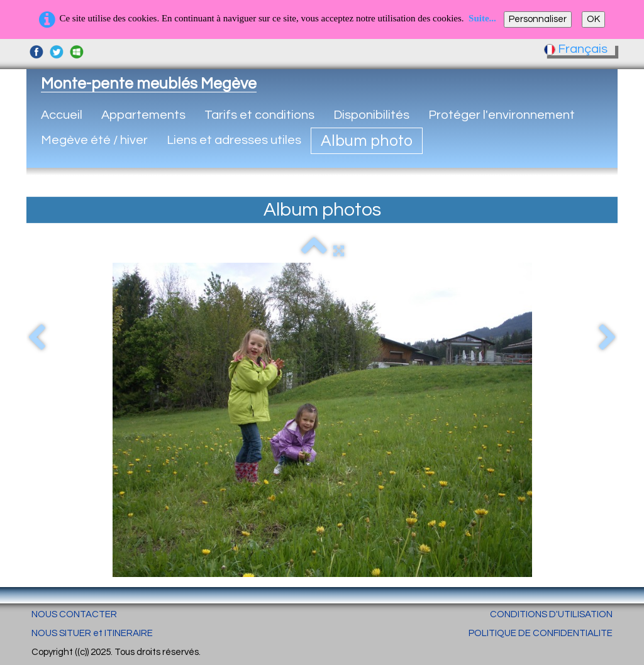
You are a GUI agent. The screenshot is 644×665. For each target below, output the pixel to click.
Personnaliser (538, 19)
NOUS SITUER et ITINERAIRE (92, 633)
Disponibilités (371, 115)
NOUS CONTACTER (74, 614)
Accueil (62, 115)
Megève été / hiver (94, 140)
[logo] (149, 83)
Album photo (367, 141)
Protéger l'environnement (502, 115)
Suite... (482, 18)
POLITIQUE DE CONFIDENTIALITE (541, 633)
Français (577, 49)
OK (593, 19)
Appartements (143, 115)
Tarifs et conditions (259, 115)
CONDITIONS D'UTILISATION (551, 614)
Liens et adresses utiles (234, 140)
